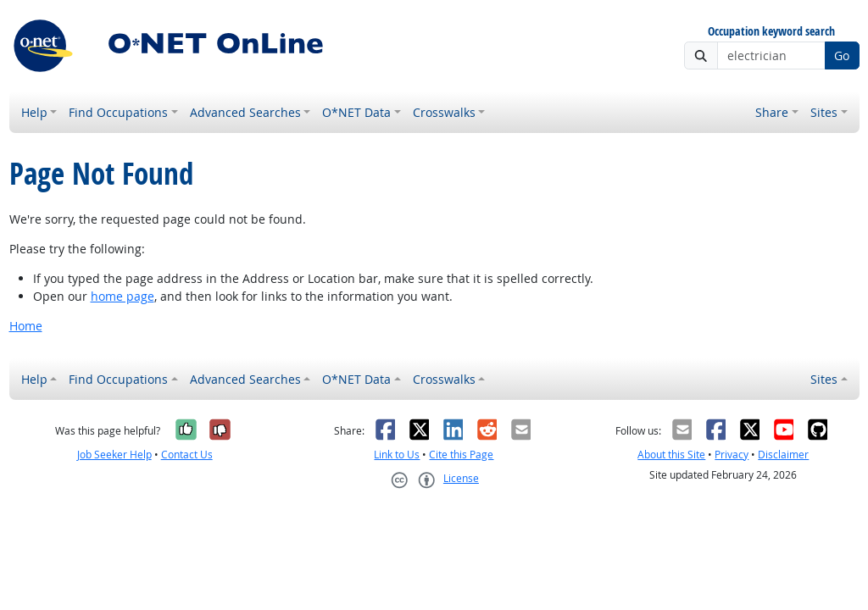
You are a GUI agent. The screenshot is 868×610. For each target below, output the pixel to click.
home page (122, 296)
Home (26, 326)
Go (842, 55)
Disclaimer (783, 455)
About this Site (671, 455)
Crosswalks (444, 112)
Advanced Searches (245, 112)
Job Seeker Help (114, 455)
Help (34, 112)
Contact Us (187, 455)
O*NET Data (356, 112)
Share (772, 112)
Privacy (732, 455)
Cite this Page (461, 455)
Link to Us (397, 455)
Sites (824, 112)
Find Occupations (118, 112)
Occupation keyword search (771, 32)
